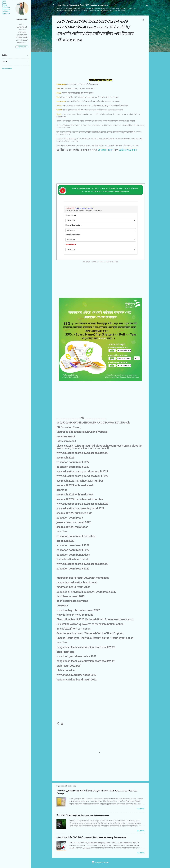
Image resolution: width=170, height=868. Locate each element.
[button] (143, 20)
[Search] (147, 6)
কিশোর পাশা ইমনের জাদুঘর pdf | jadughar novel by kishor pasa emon (83, 815)
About (4, 3)
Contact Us (6, 13)
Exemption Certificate (6, 10)
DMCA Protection (6, 6)
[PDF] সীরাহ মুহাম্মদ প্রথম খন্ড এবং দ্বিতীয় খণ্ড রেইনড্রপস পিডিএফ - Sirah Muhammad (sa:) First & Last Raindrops (97, 792)
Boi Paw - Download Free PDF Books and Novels (82, 5)
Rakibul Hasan (22, 19)
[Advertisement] (100, 62)
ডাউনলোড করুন (128, 150)
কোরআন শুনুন (105, 150)
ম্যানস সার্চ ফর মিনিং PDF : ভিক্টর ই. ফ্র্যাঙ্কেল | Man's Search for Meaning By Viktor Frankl (91, 837)
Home (4, 1)
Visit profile (22, 47)
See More (141, 809)
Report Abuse (7, 68)
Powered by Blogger (100, 862)
